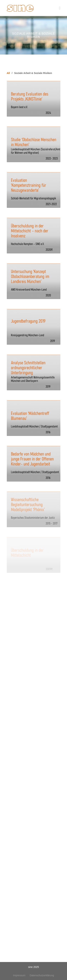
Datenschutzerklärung (42, 975)
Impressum (19, 975)
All (8, 73)
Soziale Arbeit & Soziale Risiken (33, 73)
